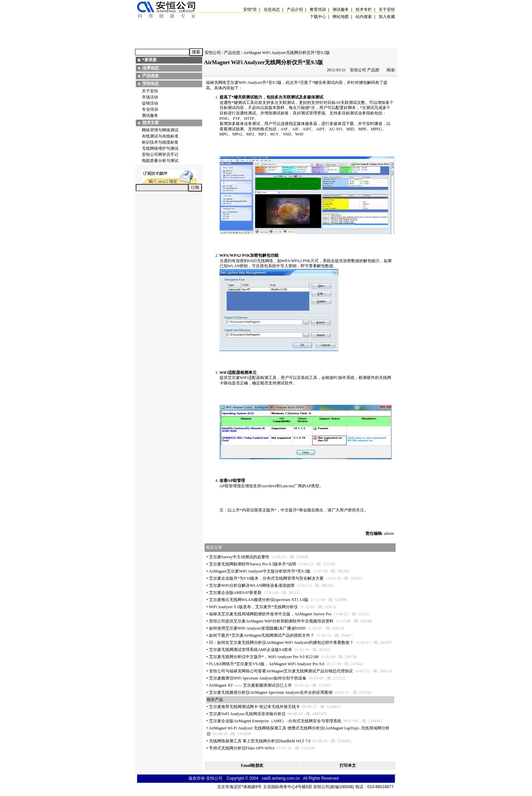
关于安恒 (150, 91)
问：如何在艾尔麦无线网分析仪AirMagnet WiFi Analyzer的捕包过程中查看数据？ (281, 643)
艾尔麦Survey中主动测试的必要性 (239, 557)
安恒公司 (213, 53)
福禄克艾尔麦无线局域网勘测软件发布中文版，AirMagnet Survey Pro (270, 614)
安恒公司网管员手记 (160, 155)
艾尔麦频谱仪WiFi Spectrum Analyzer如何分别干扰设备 (258, 678)
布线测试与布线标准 (160, 136)
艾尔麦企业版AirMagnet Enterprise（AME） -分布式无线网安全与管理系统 (275, 721)
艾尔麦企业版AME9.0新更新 (235, 593)
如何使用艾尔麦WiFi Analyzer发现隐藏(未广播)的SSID (257, 628)
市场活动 (150, 97)
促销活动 (150, 103)
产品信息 (151, 76)
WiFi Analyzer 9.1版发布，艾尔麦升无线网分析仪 (253, 607)
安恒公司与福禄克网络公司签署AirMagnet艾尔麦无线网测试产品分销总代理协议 (281, 671)
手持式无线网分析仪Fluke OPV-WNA (242, 748)
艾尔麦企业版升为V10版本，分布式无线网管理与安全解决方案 (267, 578)
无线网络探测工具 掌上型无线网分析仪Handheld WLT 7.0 (260, 741)
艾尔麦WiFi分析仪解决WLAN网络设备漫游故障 (252, 585)
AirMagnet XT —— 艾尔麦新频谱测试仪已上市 (250, 685)
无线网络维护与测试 (160, 148)
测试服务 (150, 115)
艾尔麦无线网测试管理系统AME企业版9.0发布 (251, 650)
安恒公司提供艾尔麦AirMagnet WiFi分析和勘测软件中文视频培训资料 (271, 621)
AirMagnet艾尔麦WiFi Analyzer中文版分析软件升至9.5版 (260, 571)
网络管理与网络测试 (160, 130)
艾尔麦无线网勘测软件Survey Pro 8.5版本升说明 (253, 564)
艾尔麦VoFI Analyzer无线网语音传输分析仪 (247, 714)
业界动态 (151, 68)
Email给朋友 (252, 765)
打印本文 (348, 765)
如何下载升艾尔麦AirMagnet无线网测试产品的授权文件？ (262, 635)
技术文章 (151, 123)
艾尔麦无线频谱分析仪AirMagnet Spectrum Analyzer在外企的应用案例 (271, 692)
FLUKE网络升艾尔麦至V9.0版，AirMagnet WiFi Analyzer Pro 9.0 (267, 664)
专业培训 (150, 109)
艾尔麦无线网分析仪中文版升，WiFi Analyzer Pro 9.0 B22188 (264, 657)
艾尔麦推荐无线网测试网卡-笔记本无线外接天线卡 (254, 707)
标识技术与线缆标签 (160, 142)
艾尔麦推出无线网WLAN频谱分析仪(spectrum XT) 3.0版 (259, 600)
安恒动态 (151, 84)
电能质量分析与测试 (160, 161)
